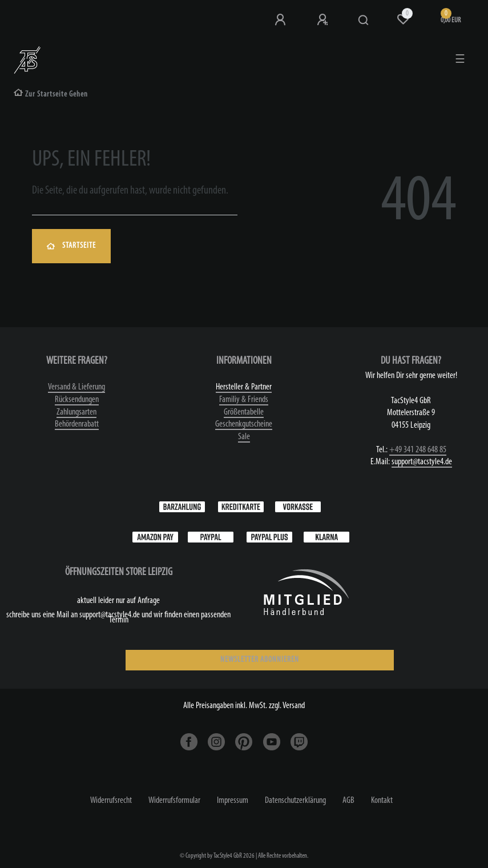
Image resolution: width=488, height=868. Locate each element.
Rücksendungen (77, 400)
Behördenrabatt (77, 424)
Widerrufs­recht (111, 801)
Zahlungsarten (76, 412)
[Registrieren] (324, 20)
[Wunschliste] (403, 19)
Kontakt (382, 801)
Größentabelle (244, 412)
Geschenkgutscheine (244, 424)
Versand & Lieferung (76, 387)
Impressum (233, 801)
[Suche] (364, 21)
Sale (244, 437)
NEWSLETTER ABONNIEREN (260, 660)
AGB (348, 801)
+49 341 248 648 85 (418, 450)
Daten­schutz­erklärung (295, 801)
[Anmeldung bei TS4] (281, 20)
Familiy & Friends (244, 400)
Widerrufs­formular (174, 801)
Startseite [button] (71, 246)
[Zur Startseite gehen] (51, 95)
